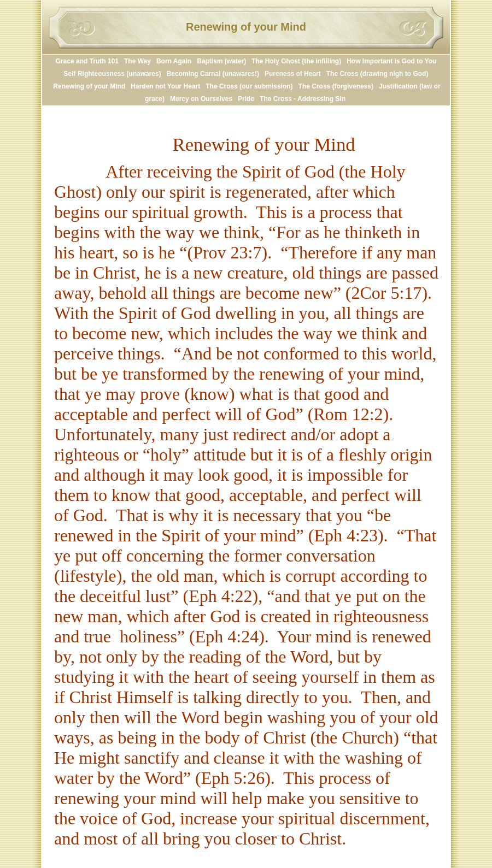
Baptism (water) (221, 61)
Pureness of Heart (293, 74)
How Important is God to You (391, 61)
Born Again (174, 61)
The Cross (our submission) (249, 86)
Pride (246, 99)
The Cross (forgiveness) (336, 86)
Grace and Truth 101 (87, 61)
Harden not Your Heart (165, 86)
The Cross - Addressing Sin (303, 99)
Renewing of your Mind (89, 86)
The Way (137, 61)
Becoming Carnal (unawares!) (213, 74)
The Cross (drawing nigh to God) (377, 74)
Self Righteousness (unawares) (113, 74)
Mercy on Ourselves (201, 99)
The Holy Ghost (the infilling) (296, 61)
